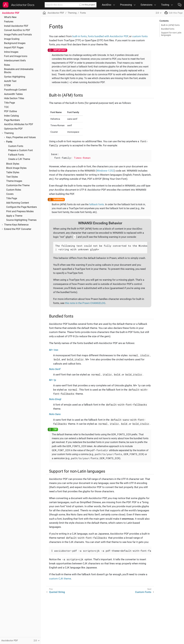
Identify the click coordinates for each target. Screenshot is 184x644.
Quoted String (57, 592)
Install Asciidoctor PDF (16, 26)
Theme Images (14, 181)
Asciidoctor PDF (11, 13)
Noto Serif (55, 369)
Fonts (9, 142)
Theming (9, 133)
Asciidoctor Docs (23, 5)
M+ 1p (53, 380)
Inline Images (11, 52)
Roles (7, 65)
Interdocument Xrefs (15, 61)
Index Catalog (11, 116)
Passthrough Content (15, 90)
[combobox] (61, 5)
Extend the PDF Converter (18, 229)
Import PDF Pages (14, 48)
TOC (6, 107)
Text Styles (12, 177)
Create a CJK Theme (19, 159)
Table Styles (13, 172)
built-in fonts (80, 36)
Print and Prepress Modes (20, 211)
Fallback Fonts (16, 155)
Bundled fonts (168, 29)
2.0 (157, 13)
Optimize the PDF (13, 129)
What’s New (10, 17)
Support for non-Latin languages (171, 34)
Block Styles (13, 164)
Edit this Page (176, 13)
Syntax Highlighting (15, 77)
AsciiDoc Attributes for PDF (19, 124)
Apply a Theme (14, 216)
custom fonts (140, 36)
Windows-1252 (105, 171)
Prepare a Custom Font (20, 150)
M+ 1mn (54, 350)
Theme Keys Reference (16, 225)
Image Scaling (12, 39)
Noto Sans (55, 414)
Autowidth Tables (13, 94)
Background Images (15, 43)
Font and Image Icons (16, 56)
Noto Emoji (55, 399)
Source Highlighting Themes (21, 220)
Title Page (9, 103)
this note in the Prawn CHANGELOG (85, 303)
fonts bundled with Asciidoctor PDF (108, 36)
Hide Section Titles (14, 98)
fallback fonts (96, 204)
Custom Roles (14, 190)
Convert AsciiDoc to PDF (17, 30)
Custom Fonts (16, 146)
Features (9, 22)
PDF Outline (10, 111)
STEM (7, 85)
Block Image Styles (16, 168)
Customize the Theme (18, 185)
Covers (10, 194)
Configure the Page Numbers (22, 207)
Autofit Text (10, 81)
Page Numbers (12, 120)
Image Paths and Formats (18, 35)
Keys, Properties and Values (21, 137)
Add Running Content (18, 203)
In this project (87, 5)
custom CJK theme (60, 579)
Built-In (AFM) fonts (170, 25)
